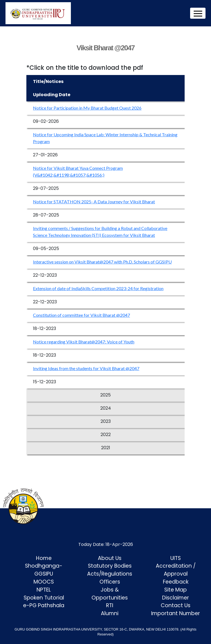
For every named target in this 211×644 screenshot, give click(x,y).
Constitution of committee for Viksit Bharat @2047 (81, 315)
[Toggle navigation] (198, 13)
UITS (176, 558)
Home (44, 558)
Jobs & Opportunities (110, 594)
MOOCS (44, 582)
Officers (110, 582)
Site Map (176, 590)
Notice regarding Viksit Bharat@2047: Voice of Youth (84, 342)
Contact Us (176, 605)
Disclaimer (176, 598)
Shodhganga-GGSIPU (44, 570)
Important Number (176, 613)
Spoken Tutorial (44, 598)
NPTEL (44, 590)
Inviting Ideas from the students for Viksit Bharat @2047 (86, 368)
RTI (110, 605)
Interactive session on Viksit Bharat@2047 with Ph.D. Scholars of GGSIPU (102, 262)
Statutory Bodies (110, 566)
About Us (110, 558)
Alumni (110, 613)
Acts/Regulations (110, 574)
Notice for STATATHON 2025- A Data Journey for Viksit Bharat (94, 202)
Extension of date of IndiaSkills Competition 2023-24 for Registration (98, 288)
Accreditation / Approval (176, 570)
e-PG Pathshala (44, 605)
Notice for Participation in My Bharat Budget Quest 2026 (87, 108)
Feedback (176, 582)
